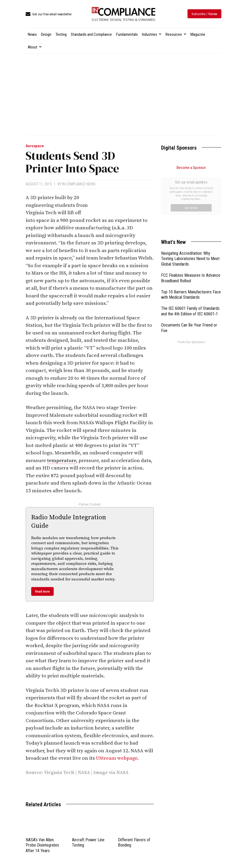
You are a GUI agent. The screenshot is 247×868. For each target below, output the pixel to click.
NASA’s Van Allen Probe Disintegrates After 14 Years (42, 845)
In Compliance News (79, 184)
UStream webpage (117, 758)
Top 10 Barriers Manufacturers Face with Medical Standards (191, 235)
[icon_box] (49, 14)
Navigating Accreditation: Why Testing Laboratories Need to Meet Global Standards (190, 199)
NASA (84, 773)
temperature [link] (62, 461)
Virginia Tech (59, 773)
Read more (42, 591)
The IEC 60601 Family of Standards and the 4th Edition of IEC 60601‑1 (190, 252)
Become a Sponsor (191, 168)
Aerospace (35, 146)
